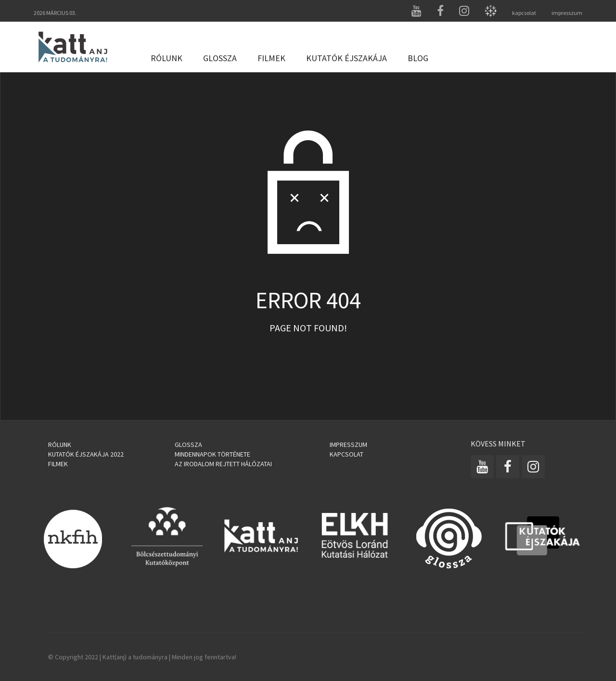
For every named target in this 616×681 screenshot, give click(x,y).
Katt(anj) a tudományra (135, 657)
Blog (418, 58)
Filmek (271, 58)
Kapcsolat (346, 454)
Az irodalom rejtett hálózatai (223, 464)
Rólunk (167, 58)
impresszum (567, 13)
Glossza (220, 58)
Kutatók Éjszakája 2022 (86, 454)
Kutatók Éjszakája (346, 58)
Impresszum (348, 445)
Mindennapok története (212, 454)
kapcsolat (524, 13)
